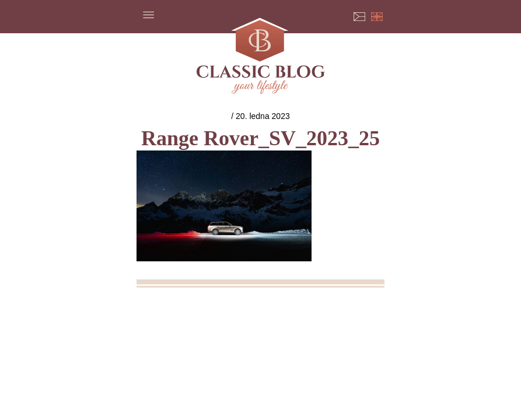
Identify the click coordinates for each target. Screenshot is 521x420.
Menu (148, 15)
